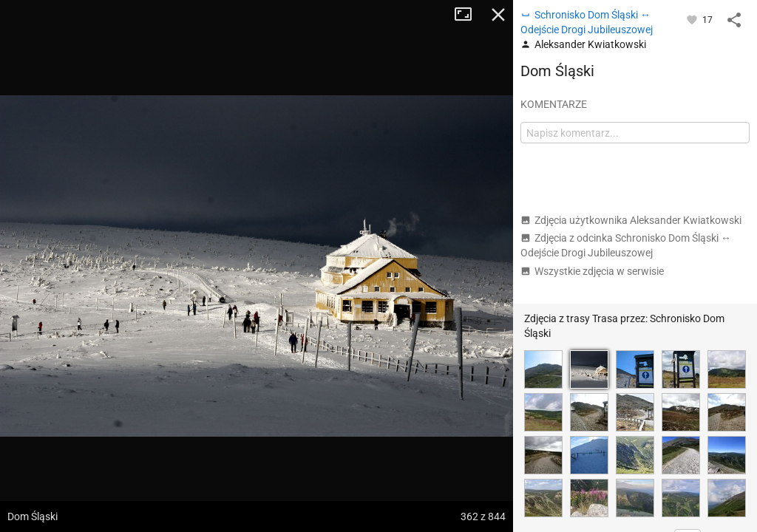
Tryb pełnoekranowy (469, 15)
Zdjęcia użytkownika (631, 220)
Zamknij (498, 15)
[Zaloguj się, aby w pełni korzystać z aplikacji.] (693, 19)
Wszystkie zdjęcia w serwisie (592, 271)
